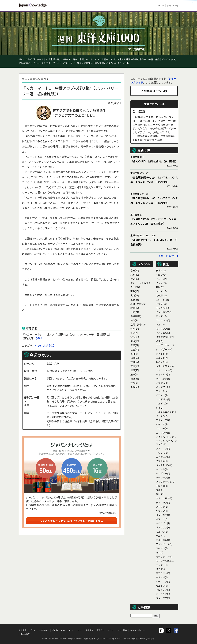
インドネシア (165, 312)
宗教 (135, 270)
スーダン (162, 507)
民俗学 (136, 316)
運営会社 (101, 630)
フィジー (162, 565)
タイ (160, 408)
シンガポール (164, 349)
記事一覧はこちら (169, 256)
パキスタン (163, 374)
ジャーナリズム (140, 283)
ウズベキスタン (165, 366)
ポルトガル (163, 540)
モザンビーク (164, 544)
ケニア (161, 536)
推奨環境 (23, 630)
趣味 (134, 374)
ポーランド (163, 594)
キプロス (162, 461)
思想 (135, 300)
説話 (51, 345)
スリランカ (163, 320)
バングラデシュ (165, 482)
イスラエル (163, 333)
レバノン (162, 362)
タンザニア (163, 515)
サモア (161, 569)
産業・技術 (138, 324)
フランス (162, 383)
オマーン (162, 519)
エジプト (162, 300)
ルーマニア (163, 581)
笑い (134, 333)
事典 (135, 291)
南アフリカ (163, 573)
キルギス (162, 403)
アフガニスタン (165, 345)
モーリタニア (164, 557)
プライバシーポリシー (39, 630)
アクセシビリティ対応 (117, 630)
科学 (135, 329)
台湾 (160, 341)
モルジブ (162, 532)
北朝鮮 (161, 295)
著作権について (59, 630)
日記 (135, 312)
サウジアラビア (165, 337)
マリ (160, 552)
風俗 (135, 387)
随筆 (135, 379)
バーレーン (163, 478)
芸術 (134, 354)
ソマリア (162, 511)
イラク (39, 345)
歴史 (135, 279)
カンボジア (163, 399)
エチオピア (163, 457)
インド (161, 279)
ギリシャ (162, 428)
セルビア (162, 586)
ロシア (161, 316)
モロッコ (162, 486)
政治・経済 (138, 304)
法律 (134, 320)
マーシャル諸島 (165, 561)
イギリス (162, 453)
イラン (161, 283)
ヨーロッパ (163, 433)
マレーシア (163, 329)
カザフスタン (164, 370)
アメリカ (162, 391)
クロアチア (163, 590)
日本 (161, 270)
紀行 (135, 337)
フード (135, 287)
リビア (161, 494)
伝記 (135, 345)
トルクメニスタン (166, 412)
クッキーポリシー (138, 630)
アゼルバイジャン (166, 437)
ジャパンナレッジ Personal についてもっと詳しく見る (72, 521)
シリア (161, 291)
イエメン (162, 395)
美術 (135, 341)
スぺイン (162, 548)
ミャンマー (163, 387)
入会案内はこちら (154, 91)
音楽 (134, 383)
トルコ (161, 324)
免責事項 (90, 630)
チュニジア (163, 502)
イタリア (162, 424)
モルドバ (162, 577)
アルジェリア (164, 498)
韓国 (160, 287)
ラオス (161, 490)
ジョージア (163, 598)
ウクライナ (163, 523)
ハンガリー (163, 473)
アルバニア (163, 448)
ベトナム (162, 416)
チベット (162, 354)
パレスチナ (163, 379)
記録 (135, 358)
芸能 (135, 349)
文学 (46, 345)
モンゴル (162, 308)
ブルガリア (163, 527)
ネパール (162, 469)
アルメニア (163, 420)
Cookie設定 (25, 634)
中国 (161, 275)
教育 (135, 308)
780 (40, 338)
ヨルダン (162, 358)
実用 (135, 295)
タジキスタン (164, 465)
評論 (135, 362)
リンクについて (76, 630)
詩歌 (135, 366)
